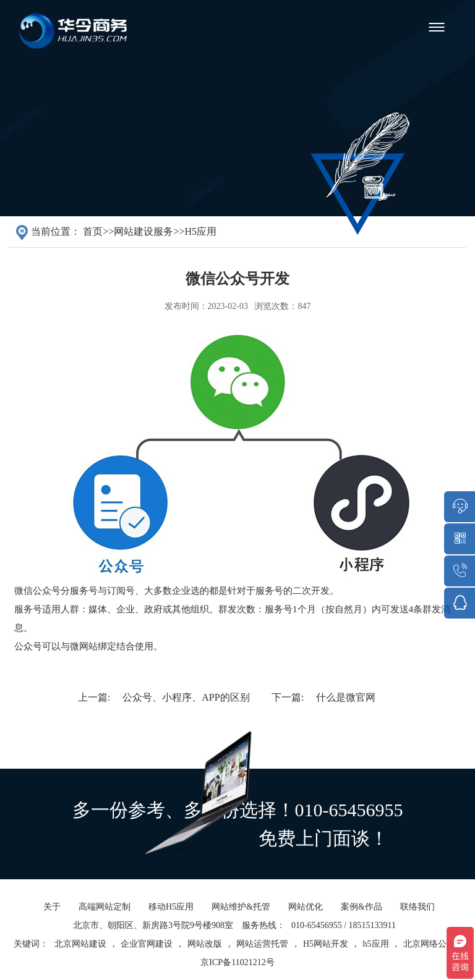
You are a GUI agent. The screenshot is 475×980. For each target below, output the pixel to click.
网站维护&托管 (241, 919)
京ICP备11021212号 (237, 974)
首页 (93, 231)
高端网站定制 (105, 919)
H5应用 (200, 231)
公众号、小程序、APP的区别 (186, 697)
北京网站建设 (80, 956)
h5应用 (376, 956)
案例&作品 (362, 919)
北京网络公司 (429, 956)
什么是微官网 (346, 697)
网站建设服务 (143, 231)
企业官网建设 (147, 956)
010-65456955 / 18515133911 (344, 937)
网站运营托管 (262, 956)
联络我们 (417, 919)
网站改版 (205, 956)
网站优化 (306, 919)
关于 (52, 919)
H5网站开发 (326, 956)
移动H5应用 (171, 919)
